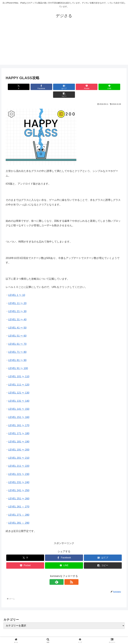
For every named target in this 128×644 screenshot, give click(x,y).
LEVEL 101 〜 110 (19, 369)
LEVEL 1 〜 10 (17, 287)
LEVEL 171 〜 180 (19, 426)
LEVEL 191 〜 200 (19, 442)
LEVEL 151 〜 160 (19, 409)
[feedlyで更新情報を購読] (61, 574)
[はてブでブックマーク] (54, 87)
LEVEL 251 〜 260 (19, 491)
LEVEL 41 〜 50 (17, 320)
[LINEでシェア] (93, 87)
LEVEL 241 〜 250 (19, 483)
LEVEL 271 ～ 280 (19, 507)
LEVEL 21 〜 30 (17, 304)
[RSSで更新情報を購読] (67, 574)
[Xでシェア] (15, 87)
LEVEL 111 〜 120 (19, 377)
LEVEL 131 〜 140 (19, 393)
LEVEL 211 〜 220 (19, 458)
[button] (113, 87)
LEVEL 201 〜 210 (19, 450)
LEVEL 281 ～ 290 (19, 515)
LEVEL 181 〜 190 (19, 434)
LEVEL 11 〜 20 (17, 296)
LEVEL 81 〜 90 (17, 352)
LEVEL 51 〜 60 (17, 328)
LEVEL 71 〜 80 (17, 344)
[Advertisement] (64, 45)
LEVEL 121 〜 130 (19, 385)
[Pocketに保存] (74, 87)
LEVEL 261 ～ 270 (19, 499)
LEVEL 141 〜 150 (19, 401)
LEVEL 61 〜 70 (17, 336)
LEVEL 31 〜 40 (17, 312)
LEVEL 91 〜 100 (18, 361)
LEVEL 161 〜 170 (19, 418)
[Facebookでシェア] (35, 87)
